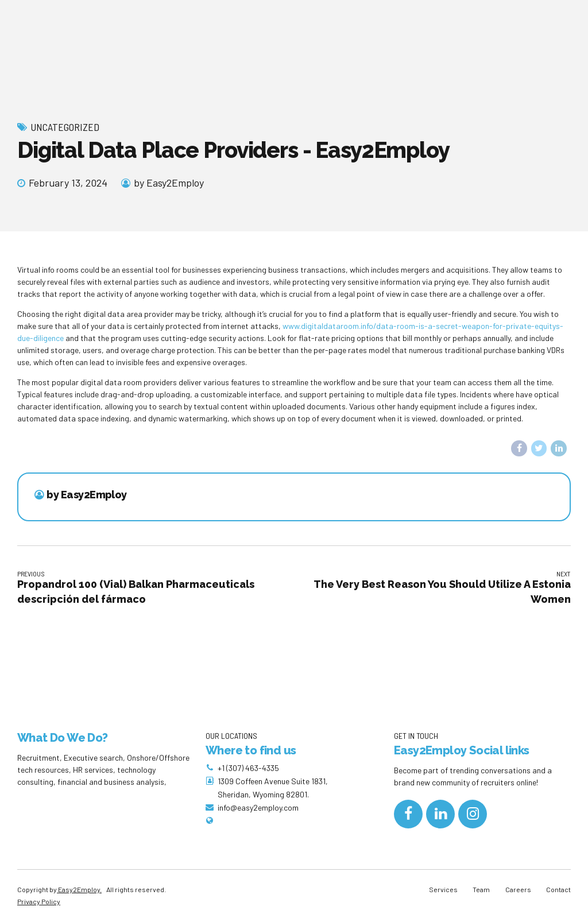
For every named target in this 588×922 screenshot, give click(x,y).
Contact (558, 889)
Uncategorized (65, 127)
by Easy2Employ (169, 183)
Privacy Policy (39, 901)
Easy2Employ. (79, 889)
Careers (518, 889)
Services (443, 889)
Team (481, 889)
